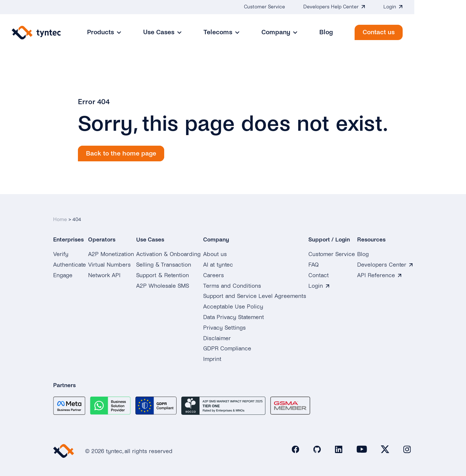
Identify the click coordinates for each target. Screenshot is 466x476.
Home (60, 218)
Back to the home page (121, 154)
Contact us (430, 32)
